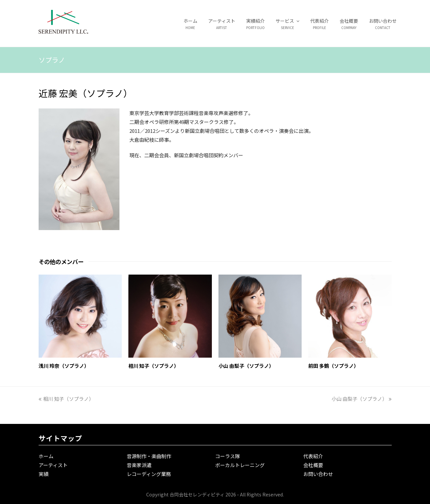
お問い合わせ (318, 474)
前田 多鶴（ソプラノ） (333, 366)
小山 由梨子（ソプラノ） (246, 366)
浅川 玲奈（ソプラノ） (64, 366)
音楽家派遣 (139, 465)
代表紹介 (313, 456)
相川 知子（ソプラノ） (154, 366)
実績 (44, 474)
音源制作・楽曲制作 (149, 456)
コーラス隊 (228, 456)
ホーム (46, 456)
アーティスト (53, 465)
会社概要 (313, 465)
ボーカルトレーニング (240, 465)
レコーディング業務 (149, 474)
